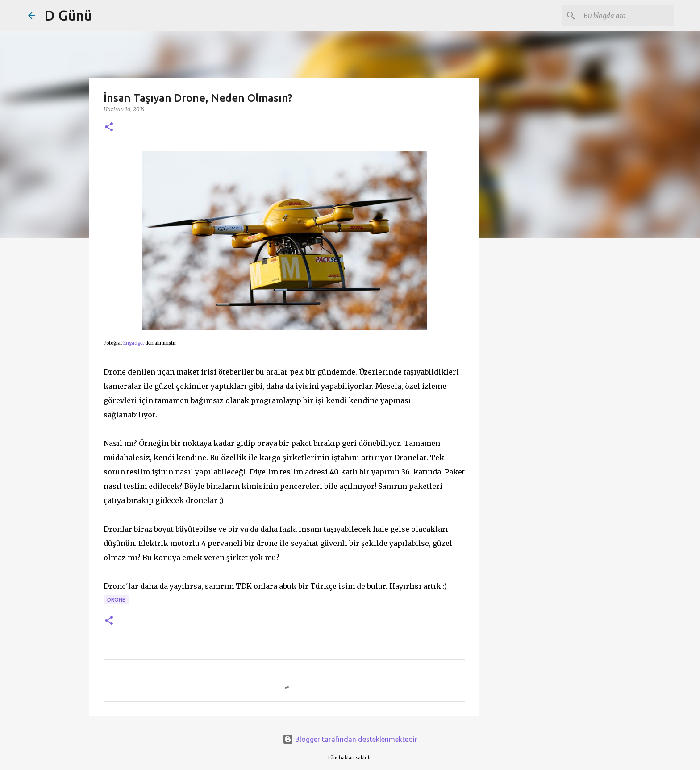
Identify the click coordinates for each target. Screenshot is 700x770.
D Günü (68, 15)
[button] (109, 127)
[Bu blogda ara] (627, 16)
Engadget (134, 343)
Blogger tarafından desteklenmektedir (350, 739)
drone (116, 600)
